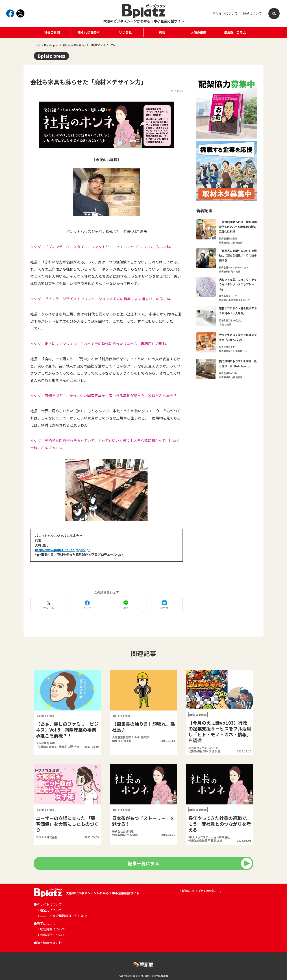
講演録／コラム (235, 32)
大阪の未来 (198, 32)
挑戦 (162, 32)
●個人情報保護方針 (48, 943)
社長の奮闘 (52, 32)
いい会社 (125, 32)
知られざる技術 (89, 32)
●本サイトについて (48, 904)
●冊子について (45, 924)
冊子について (252, 13)
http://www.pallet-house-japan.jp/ (62, 550)
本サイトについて (225, 13)
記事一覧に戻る (143, 863)
